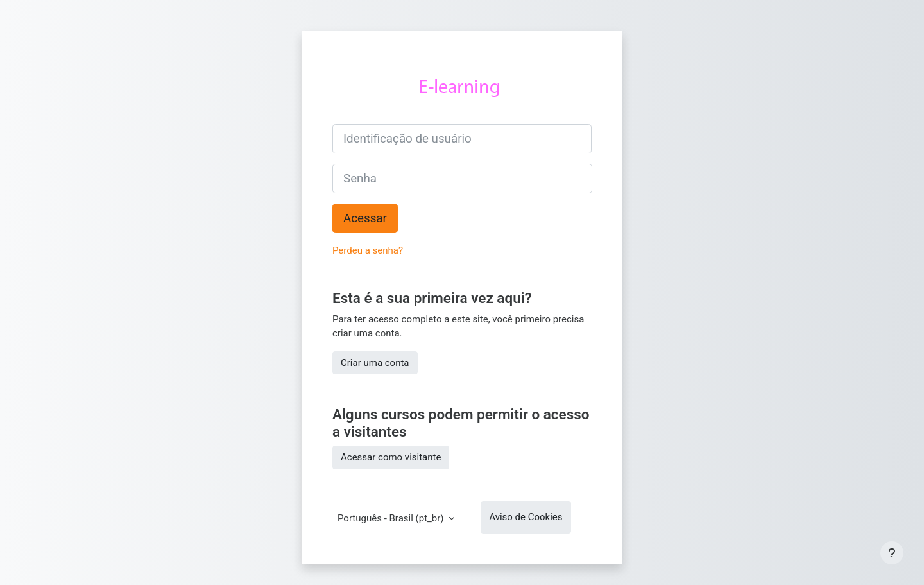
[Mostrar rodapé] (892, 553)
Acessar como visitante (391, 457)
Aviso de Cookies (526, 517)
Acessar (365, 218)
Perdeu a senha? (368, 250)
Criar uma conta (375, 363)
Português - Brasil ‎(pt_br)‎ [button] (392, 518)
